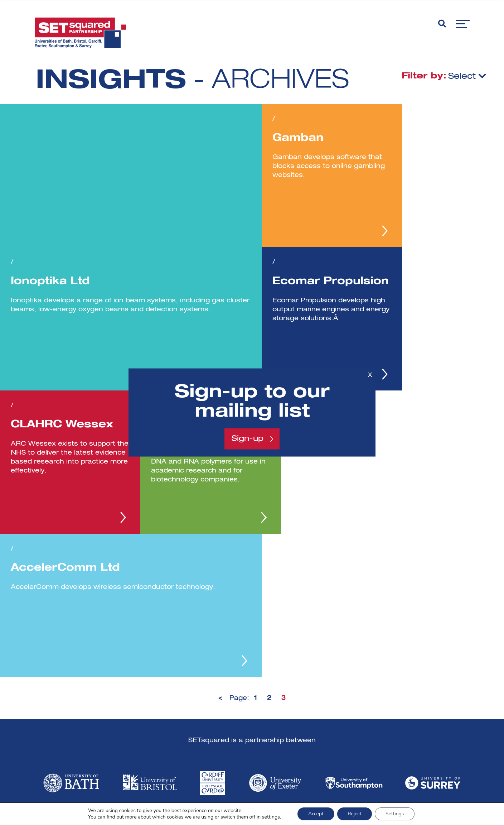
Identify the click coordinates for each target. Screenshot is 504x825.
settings (270, 817)
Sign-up (248, 439)
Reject (355, 814)
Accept (316, 814)
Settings (395, 814)
